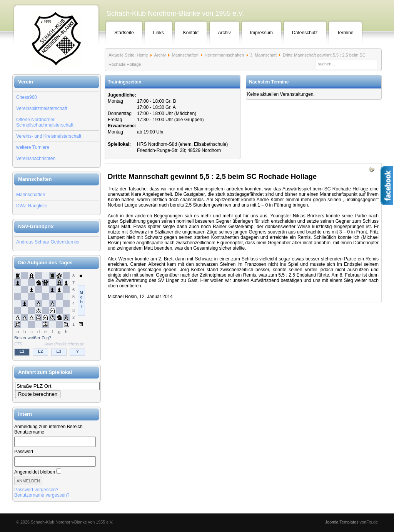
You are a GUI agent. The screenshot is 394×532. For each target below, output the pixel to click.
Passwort (24, 452)
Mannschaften (31, 195)
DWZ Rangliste (32, 206)
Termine (345, 33)
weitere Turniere (33, 147)
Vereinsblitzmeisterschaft (42, 108)
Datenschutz (305, 33)
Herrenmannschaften (224, 55)
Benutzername (29, 432)
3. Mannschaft (263, 55)
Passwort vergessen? (36, 490)
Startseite (124, 33)
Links (159, 33)
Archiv (224, 33)
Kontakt (191, 33)
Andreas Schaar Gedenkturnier (48, 242)
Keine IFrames (57, 315)
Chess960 (27, 97)
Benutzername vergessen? (42, 495)
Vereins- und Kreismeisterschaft (49, 136)
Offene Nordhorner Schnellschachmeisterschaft (45, 122)
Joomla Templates (342, 522)
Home (142, 55)
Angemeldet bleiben (35, 472)
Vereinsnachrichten (36, 158)
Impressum (261, 33)
